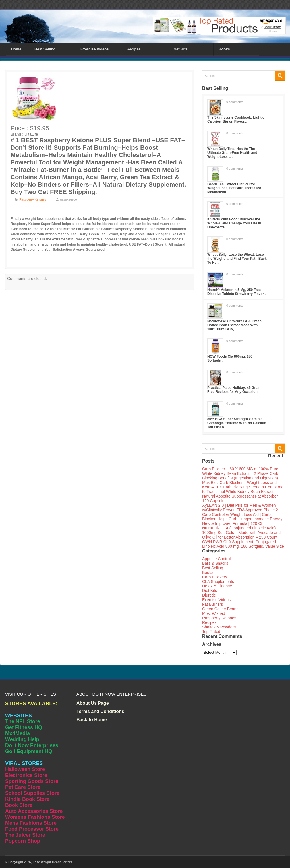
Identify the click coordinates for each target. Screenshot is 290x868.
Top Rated (211, 632)
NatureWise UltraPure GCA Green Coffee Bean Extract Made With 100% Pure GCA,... (234, 325)
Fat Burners (213, 604)
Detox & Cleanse (217, 586)
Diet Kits (180, 49)
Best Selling (45, 49)
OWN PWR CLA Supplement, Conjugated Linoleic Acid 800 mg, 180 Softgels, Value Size (243, 544)
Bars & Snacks (215, 563)
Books (224, 49)
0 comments (235, 102)
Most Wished (214, 613)
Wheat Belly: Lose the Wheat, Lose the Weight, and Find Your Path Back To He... (237, 259)
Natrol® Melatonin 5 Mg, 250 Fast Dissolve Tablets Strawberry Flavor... (237, 292)
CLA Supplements (218, 582)
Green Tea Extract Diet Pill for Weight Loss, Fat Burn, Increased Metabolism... (234, 188)
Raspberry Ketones (33, 199)
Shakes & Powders (219, 627)
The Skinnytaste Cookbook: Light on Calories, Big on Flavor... (237, 119)
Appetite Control (216, 559)
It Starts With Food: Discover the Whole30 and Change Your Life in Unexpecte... (234, 223)
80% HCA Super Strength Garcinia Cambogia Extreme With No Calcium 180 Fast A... (237, 423)
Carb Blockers (215, 577)
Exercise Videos (95, 49)
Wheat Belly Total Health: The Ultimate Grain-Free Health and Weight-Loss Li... (232, 153)
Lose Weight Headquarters (52, 862)
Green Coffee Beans (220, 609)
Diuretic (209, 595)
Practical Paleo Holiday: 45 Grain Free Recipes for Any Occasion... (234, 390)
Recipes (134, 49)
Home (16, 49)
